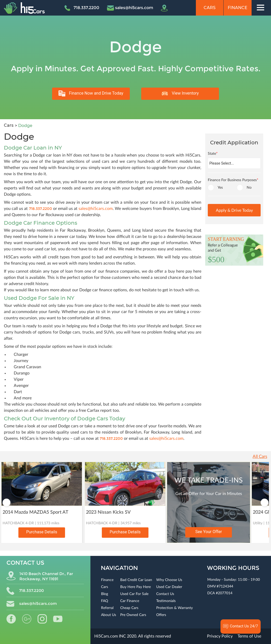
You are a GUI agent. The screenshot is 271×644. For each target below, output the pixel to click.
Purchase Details (42, 532)
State (213, 154)
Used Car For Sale (134, 594)
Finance (238, 8)
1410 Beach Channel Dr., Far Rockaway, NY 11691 (40, 576)
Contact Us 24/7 (241, 626)
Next (265, 503)
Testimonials (166, 601)
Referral (107, 608)
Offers (161, 615)
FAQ (105, 601)
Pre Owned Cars (133, 615)
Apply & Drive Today (234, 210)
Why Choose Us (169, 580)
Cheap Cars (129, 608)
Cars (210, 8)
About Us (109, 615)
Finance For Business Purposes (233, 180)
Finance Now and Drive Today (91, 93)
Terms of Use (249, 636)
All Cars (260, 457)
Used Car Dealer (169, 587)
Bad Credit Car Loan (136, 580)
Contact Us (165, 594)
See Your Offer (209, 532)
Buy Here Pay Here (135, 587)
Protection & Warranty (174, 608)
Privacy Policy (220, 636)
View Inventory (180, 93)
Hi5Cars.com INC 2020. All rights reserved (133, 636)
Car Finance (130, 601)
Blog (105, 594)
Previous (6, 503)
